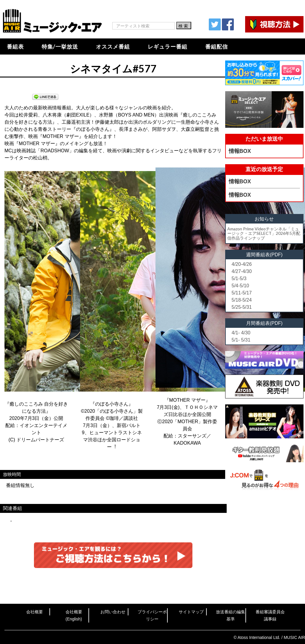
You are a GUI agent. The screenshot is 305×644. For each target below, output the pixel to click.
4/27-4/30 (242, 271)
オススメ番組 (113, 46)
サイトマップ (191, 612)
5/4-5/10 (241, 286)
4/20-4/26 (242, 264)
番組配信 (217, 46)
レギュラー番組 (168, 46)
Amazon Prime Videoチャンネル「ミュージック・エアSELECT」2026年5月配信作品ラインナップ (264, 233)
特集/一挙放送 (60, 46)
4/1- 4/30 (241, 333)
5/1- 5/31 (241, 340)
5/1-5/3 (239, 278)
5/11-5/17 (242, 293)
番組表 (15, 46)
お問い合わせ (113, 612)
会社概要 (35, 612)
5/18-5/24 (242, 300)
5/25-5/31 (242, 307)
